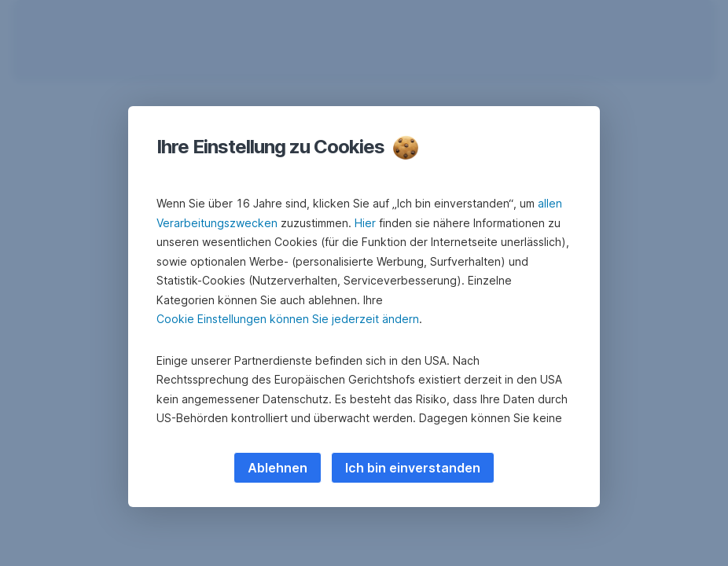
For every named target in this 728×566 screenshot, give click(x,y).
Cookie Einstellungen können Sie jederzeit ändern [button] (288, 319)
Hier (365, 223)
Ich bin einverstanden (413, 468)
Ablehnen (278, 468)
